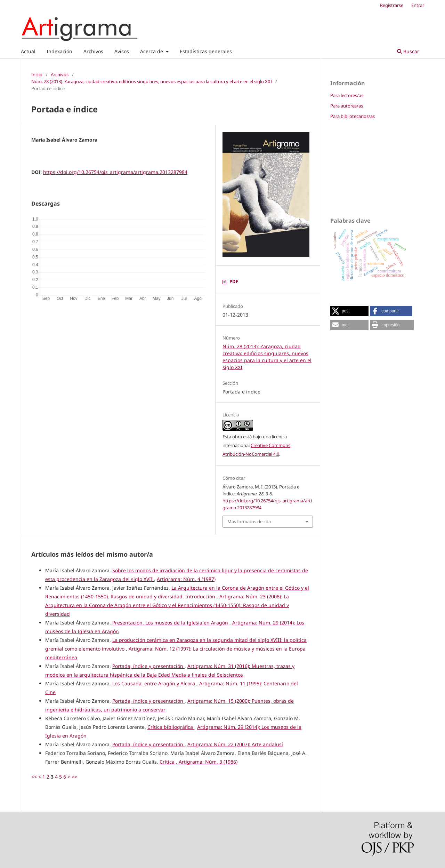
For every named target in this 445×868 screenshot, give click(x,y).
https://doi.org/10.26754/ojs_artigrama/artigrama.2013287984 (115, 172)
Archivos (93, 51)
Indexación (59, 51)
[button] (349, 311)
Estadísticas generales (206, 51)
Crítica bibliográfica (171, 727)
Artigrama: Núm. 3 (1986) (208, 762)
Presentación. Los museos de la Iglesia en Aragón (171, 623)
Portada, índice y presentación (148, 666)
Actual (28, 51)
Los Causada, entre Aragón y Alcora (154, 683)
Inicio (37, 74)
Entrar (418, 5)
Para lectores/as (347, 95)
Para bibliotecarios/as (353, 116)
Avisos (122, 51)
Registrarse (392, 5)
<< (34, 777)
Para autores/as (347, 106)
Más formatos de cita (249, 521)
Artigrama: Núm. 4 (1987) (186, 579)
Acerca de (152, 51)
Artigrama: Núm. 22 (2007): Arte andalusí (235, 744)
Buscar (408, 51)
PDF (234, 281)
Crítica (168, 762)
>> (74, 777)
